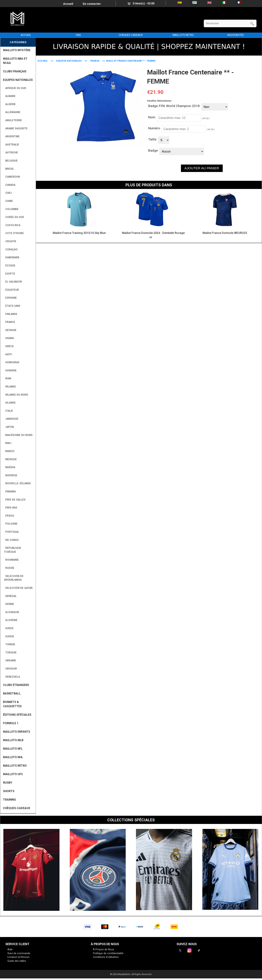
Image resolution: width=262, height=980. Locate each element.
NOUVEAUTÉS (236, 35)
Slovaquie (12, 612)
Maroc (9, 451)
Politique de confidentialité (108, 953)
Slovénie (11, 620)
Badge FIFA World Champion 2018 (174, 106)
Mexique (10, 459)
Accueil (68, 4)
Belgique (11, 161)
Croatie (10, 241)
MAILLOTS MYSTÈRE (17, 50)
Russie (9, 568)
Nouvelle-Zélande (17, 483)
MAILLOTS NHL (13, 757)
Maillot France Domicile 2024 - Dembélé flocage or (153, 235)
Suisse (9, 636)
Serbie (9, 604)
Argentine (12, 136)
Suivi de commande (19, 953)
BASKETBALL (12, 693)
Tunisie (10, 644)
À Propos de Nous (103, 949)
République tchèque (13, 550)
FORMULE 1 (11, 723)
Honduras (12, 362)
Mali (8, 443)
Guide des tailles (17, 961)
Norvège (11, 475)
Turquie (10, 653)
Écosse (10, 266)
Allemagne (12, 112)
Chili (8, 193)
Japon (9, 427)
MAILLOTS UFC (13, 774)
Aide (10, 949)
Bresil (9, 169)
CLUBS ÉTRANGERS (16, 685)
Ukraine (10, 661)
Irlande (10, 387)
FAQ (78, 35)
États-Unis (12, 306)
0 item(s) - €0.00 (141, 3)
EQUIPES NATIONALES (69, 61)
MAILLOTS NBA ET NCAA (15, 61)
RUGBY (8, 783)
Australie (12, 145)
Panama (10, 492)
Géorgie (10, 330)
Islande (10, 403)
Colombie (11, 209)
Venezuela (12, 677)
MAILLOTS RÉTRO (183, 35)
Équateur (11, 290)
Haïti (8, 354)
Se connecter (92, 4)
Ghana (9, 338)
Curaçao (11, 250)
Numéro (154, 128)
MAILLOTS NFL (13, 749)
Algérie (10, 104)
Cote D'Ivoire (14, 233)
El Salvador (13, 282)
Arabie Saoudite (16, 129)
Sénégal (10, 596)
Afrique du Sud (15, 88)
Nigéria (10, 467)
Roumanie (11, 560)
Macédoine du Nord (18, 435)
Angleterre (13, 120)
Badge (153, 150)
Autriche (11, 153)
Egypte (10, 274)
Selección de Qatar (18, 588)
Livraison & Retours (18, 957)
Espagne (10, 298)
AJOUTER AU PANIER (202, 168)
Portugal (12, 532)
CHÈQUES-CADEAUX (131, 35)
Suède (9, 628)
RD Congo (11, 540)
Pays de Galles (15, 500)
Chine (8, 201)
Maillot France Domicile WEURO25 (225, 233)
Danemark (12, 258)
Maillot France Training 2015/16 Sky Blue (79, 233)
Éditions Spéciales (17, 715)
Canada (10, 185)
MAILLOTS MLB (13, 740)
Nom (152, 117)
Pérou (9, 516)
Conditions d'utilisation (106, 957)
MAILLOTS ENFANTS (17, 732)
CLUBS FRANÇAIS (15, 71)
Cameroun (12, 177)
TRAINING (9, 800)
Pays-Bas (11, 508)
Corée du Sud (14, 217)
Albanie (10, 96)
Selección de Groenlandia (14, 578)
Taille (152, 139)
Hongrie (10, 371)
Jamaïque (11, 419)
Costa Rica (12, 225)
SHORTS (9, 791)
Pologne (11, 524)
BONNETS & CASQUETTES (12, 704)
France (95, 61)
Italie (8, 411)
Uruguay (10, 669)
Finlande (11, 314)
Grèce (9, 346)
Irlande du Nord (16, 395)
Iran (8, 379)
